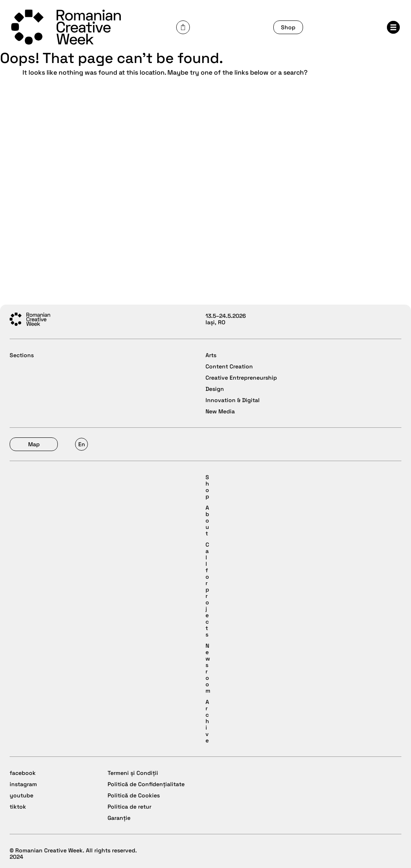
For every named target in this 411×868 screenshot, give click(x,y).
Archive (207, 721)
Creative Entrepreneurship (241, 378)
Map (34, 444)
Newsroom (208, 668)
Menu (393, 27)
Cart (183, 27)
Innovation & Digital (233, 400)
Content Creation (229, 366)
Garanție (119, 818)
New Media (220, 411)
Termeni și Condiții (133, 773)
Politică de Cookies (134, 795)
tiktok (18, 807)
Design (215, 389)
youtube (21, 795)
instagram (23, 784)
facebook (23, 773)
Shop (288, 27)
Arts (211, 355)
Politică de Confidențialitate (146, 784)
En (82, 444)
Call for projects (207, 590)
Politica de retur (129, 807)
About (207, 520)
